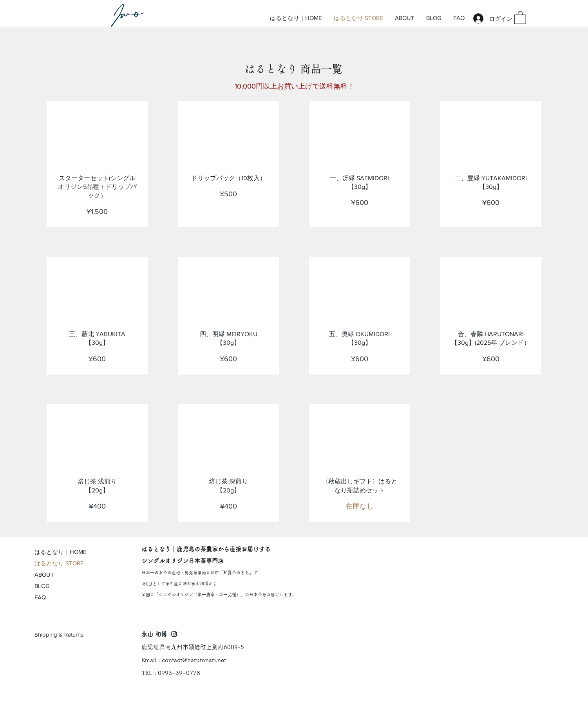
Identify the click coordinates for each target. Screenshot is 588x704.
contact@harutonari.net (194, 660)
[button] (520, 17)
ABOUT (44, 575)
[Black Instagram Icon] (174, 634)
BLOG (42, 586)
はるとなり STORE (59, 563)
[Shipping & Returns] (59, 635)
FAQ (40, 597)
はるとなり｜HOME (61, 552)
